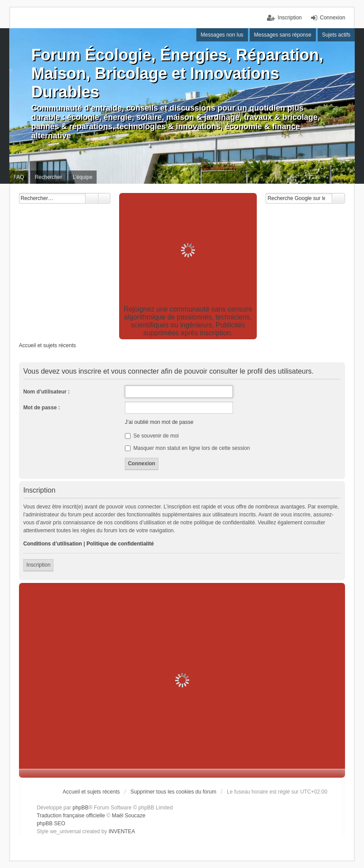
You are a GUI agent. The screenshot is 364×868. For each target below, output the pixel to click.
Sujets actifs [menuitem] (336, 35)
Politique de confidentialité (120, 544)
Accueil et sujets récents (91, 792)
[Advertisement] (188, 250)
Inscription (39, 565)
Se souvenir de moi (152, 436)
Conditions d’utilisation (53, 544)
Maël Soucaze (128, 816)
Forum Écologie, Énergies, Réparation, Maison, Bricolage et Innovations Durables (177, 73)
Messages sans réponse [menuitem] (283, 35)
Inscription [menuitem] (290, 18)
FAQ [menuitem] (19, 177)
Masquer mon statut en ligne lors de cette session (187, 448)
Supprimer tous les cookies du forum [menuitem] (173, 792)
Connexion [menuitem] (332, 18)
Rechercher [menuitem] (49, 177)
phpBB (81, 808)
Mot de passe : (42, 408)
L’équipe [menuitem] (83, 177)
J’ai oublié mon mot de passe (159, 422)
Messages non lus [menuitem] (222, 35)
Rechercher (92, 198)
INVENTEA (122, 831)
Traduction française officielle (71, 816)
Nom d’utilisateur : (47, 392)
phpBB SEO (51, 823)
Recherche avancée (104, 198)
